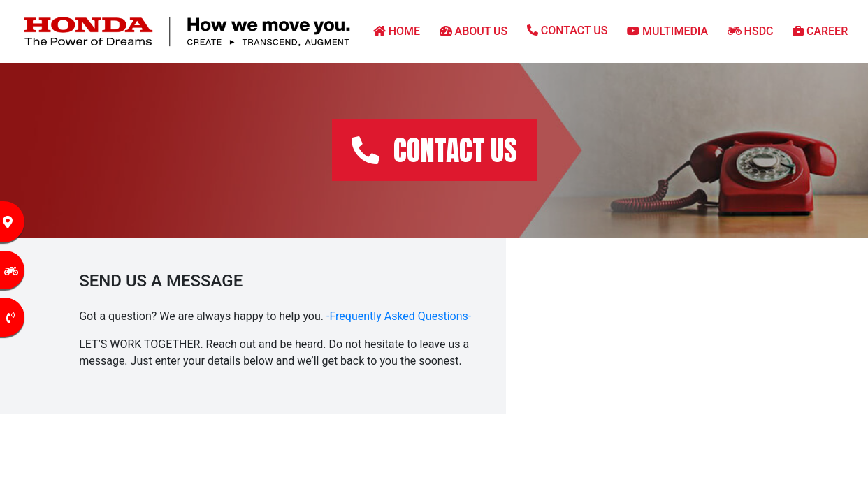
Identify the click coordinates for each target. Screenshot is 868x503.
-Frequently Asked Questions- (399, 316)
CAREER (820, 31)
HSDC (751, 31)
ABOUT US (474, 31)
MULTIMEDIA (667, 31)
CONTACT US (567, 30)
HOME (397, 31)
